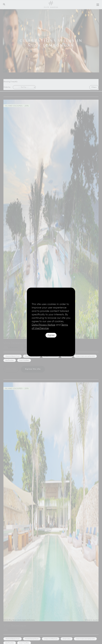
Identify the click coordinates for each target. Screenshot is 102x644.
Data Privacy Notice (43, 325)
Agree (51, 335)
